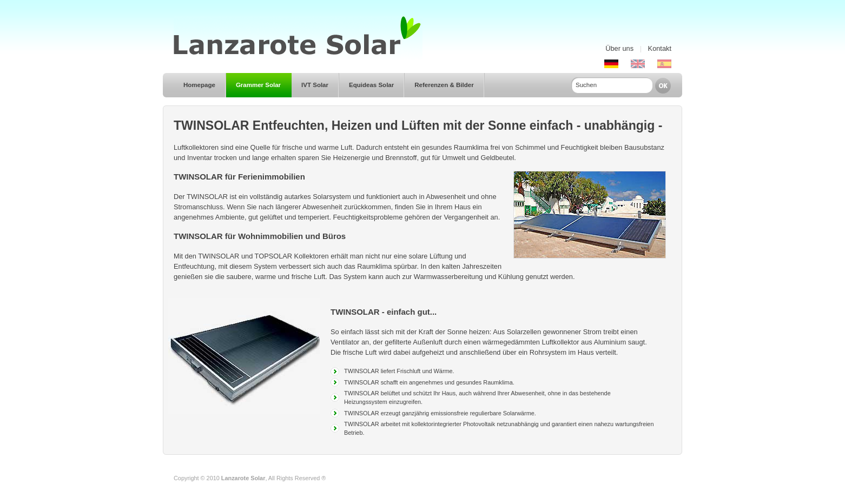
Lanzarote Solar (243, 478)
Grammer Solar (258, 85)
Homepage (199, 85)
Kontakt (660, 48)
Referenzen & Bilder (444, 85)
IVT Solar (315, 85)
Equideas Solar (371, 85)
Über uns (619, 48)
